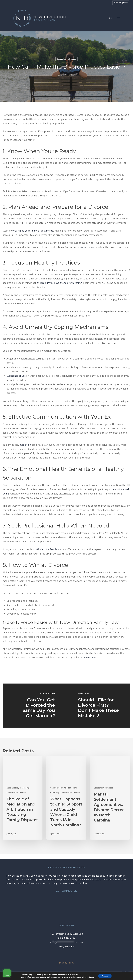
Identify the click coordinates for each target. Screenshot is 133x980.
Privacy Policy (67, 963)
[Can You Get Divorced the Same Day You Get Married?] (35, 706)
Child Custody (13, 788)
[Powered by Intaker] (111, 975)
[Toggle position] (119, 897)
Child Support (70, 788)
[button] (119, 18)
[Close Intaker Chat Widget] (124, 897)
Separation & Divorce (16, 793)
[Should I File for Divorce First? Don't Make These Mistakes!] (98, 706)
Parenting (25, 788)
